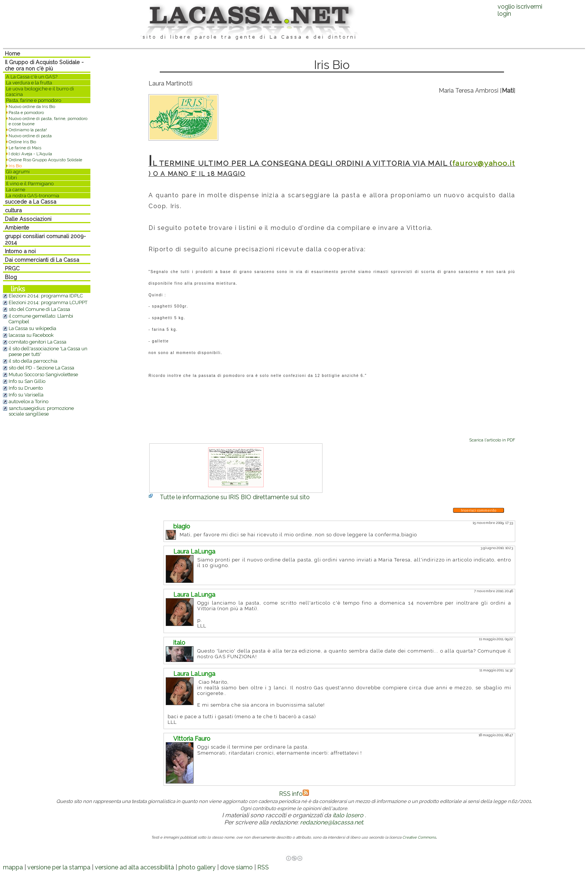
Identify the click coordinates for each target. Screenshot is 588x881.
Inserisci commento (478, 510)
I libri (11, 178)
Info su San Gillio (27, 381)
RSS (263, 867)
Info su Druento (26, 388)
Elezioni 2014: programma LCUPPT (48, 302)
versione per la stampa (59, 867)
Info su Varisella (26, 395)
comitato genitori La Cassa (37, 342)
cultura (13, 210)
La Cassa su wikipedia (32, 328)
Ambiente (17, 227)
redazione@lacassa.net (331, 822)
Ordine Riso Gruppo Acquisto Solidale (45, 160)
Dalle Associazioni (28, 219)
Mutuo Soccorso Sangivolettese (43, 374)
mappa (13, 867)
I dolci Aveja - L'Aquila (30, 154)
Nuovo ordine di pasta (30, 136)
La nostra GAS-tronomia (33, 196)
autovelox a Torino (28, 401)
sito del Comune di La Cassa (39, 309)
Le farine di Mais (25, 148)
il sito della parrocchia (33, 361)
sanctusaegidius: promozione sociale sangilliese (41, 411)
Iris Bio (15, 166)
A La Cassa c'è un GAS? (32, 77)
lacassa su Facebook (31, 335)
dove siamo (236, 867)
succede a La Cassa (31, 202)
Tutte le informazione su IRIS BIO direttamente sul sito (235, 497)
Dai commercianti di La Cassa (42, 260)
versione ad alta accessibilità (134, 867)
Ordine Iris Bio (22, 142)
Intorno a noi (20, 251)
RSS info (294, 794)
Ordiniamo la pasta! (28, 130)
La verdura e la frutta (29, 83)
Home (13, 53)
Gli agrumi (18, 172)
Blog (11, 277)
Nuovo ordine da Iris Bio (32, 107)
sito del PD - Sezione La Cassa (41, 368)
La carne (16, 190)
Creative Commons (419, 837)
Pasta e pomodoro (26, 113)
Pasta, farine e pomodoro (34, 100)
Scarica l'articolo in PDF (492, 440)
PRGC (12, 268)
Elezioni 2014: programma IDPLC (46, 296)
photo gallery (197, 867)
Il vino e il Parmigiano (30, 184)
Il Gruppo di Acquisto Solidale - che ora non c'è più (44, 65)
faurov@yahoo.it (484, 163)
